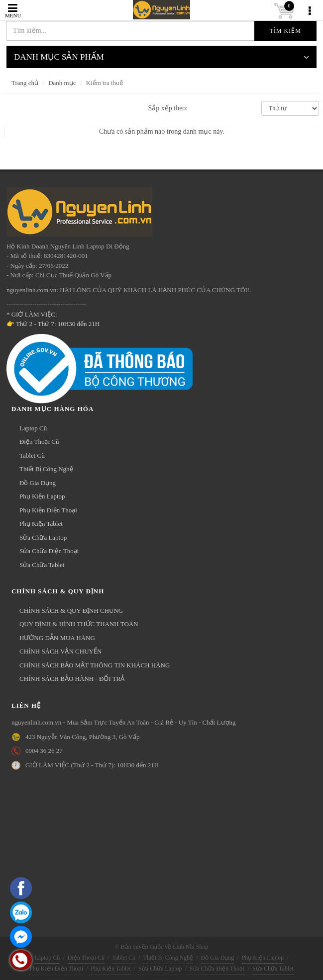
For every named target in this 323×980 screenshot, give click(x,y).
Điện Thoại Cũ (39, 442)
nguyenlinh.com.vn (98, 10)
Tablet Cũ (32, 455)
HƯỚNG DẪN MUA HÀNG (57, 638)
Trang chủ (25, 83)
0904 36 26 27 (44, 751)
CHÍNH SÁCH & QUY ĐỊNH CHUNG (71, 611)
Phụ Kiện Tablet (41, 524)
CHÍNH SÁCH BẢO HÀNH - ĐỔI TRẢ (72, 679)
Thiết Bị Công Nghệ (46, 469)
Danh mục (62, 83)
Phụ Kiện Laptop (42, 496)
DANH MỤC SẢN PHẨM (161, 57)
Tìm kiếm (285, 31)
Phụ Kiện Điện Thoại (48, 510)
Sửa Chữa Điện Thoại (49, 551)
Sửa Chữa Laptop (43, 537)
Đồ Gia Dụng (38, 483)
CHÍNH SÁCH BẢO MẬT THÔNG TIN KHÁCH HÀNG (95, 665)
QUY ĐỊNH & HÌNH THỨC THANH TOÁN (79, 624)
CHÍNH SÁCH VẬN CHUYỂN (60, 651)
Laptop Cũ (33, 428)
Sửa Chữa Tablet (42, 565)
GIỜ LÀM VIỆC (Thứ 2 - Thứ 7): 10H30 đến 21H (92, 765)
